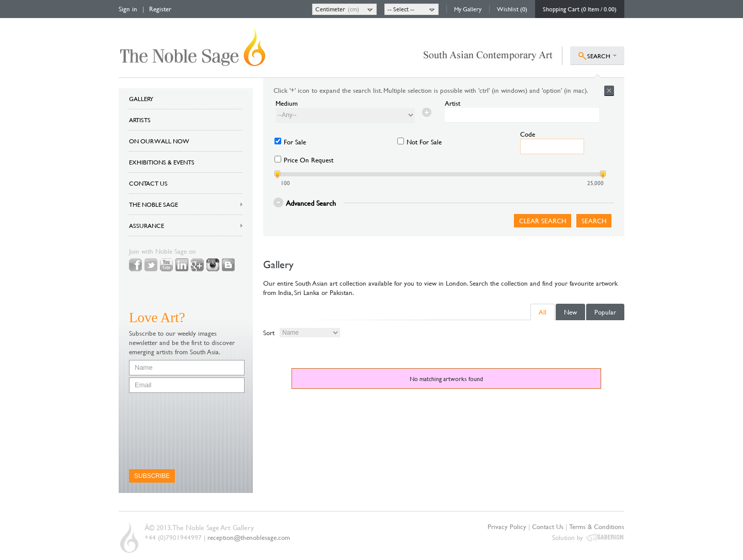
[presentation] (171, 431)
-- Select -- (401, 9)
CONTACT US (148, 183)
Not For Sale (424, 142)
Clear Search (543, 221)
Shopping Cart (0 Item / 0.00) (580, 9)
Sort (269, 333)
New (570, 312)
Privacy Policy (507, 526)
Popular (605, 312)
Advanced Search (311, 202)
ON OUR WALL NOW (159, 141)
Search (594, 221)
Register (160, 9)
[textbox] (522, 115)
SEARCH (599, 56)
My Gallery (468, 9)
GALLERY (141, 98)
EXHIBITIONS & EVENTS (162, 162)
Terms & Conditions (597, 526)
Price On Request (309, 160)
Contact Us (548, 526)
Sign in (128, 9)
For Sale (295, 142)
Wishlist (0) (512, 9)
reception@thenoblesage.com (249, 537)
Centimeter (330, 9)
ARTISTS (140, 120)
